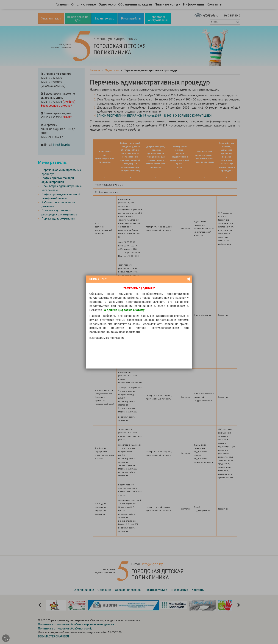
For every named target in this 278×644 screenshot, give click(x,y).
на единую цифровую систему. (124, 310)
